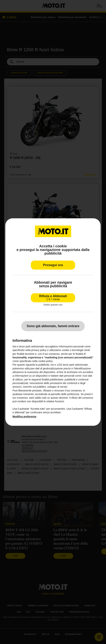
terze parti (69, 365)
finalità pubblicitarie (52, 380)
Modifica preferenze (24, 417)
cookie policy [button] (45, 361)
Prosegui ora (53, 265)
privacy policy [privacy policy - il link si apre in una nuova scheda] (39, 350)
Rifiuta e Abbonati (53, 298)
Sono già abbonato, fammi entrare (53, 326)
